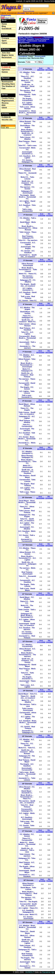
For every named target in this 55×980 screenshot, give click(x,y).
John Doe (6, 53)
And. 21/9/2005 (42, 215)
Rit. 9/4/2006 (49, 691)
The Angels (27, 99)
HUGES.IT (30, 972)
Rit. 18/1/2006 (49, 69)
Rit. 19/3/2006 (49, 545)
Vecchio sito (7, 120)
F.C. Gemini (29, 81)
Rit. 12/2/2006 (49, 304)
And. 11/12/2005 (40, 736)
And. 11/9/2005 (41, 118)
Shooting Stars (8, 84)
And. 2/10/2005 (41, 304)
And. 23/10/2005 (40, 401)
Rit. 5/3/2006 (49, 448)
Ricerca (5, 103)
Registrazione (8, 101)
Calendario (38, 37)
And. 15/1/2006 (41, 922)
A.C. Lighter (27, 103)
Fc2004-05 (6, 117)
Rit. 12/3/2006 (49, 497)
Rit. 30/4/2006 (49, 831)
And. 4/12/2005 (42, 691)
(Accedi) (21, 13)
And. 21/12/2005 (40, 831)
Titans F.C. (25, 76)
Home (21, 37)
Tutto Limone (30, 95)
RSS (4, 105)
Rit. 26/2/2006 (49, 401)
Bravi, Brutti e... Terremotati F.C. (27, 113)
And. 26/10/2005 (41, 448)
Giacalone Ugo (48, 972)
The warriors (25, 90)
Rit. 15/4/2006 (49, 736)
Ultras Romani (30, 108)
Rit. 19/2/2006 (49, 352)
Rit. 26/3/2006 (49, 594)
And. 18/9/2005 (41, 166)
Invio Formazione (42, 39)
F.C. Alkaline (25, 72)
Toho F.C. (22, 145)
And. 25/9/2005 (42, 260)
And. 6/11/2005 (41, 545)
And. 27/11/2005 (41, 641)
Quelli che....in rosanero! (27, 85)
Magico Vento (8, 55)
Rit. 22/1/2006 (49, 118)
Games (5, 72)
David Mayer (30, 87)
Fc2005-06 (6, 67)
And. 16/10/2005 (40, 352)
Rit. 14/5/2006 (49, 922)
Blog (4, 26)
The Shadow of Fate (8, 87)
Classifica (29, 37)
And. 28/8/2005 (41, 69)
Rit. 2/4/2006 (49, 641)
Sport (4, 41)
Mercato (22, 41)
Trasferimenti (32, 41)
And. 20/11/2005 (40, 594)
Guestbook (6, 29)
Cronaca (5, 38)
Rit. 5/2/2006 (49, 215)
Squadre (31, 39)
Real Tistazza (30, 91)
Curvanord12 (27, 100)
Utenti (4, 108)
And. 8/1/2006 (42, 880)
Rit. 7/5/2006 (49, 880)
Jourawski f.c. (24, 111)
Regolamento (24, 43)
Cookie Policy (8, 98)
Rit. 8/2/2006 (49, 260)
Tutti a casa (24, 107)
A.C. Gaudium (29, 77)
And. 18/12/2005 (40, 784)
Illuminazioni (7, 82)
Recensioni (7, 57)
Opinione (6, 70)
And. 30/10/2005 (40, 497)
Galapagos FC (25, 95)
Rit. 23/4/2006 (49, 784)
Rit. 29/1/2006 (49, 166)
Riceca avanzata (29, 11)
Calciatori (42, 41)
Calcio (4, 43)
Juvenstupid (27, 104)
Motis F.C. (25, 80)
